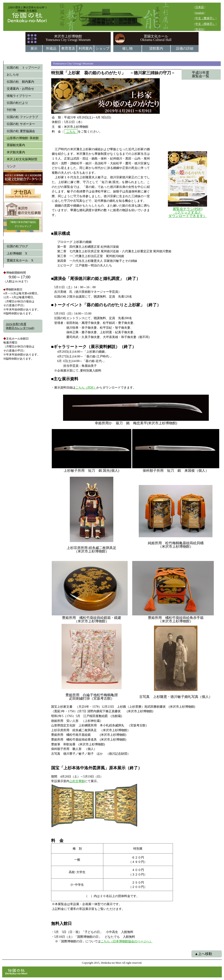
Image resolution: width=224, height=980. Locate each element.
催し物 (127, 48)
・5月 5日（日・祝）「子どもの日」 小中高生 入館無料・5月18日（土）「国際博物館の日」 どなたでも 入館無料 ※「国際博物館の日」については (93, 937)
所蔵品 (51, 48)
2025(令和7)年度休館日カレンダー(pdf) (20, 326)
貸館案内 (156, 48)
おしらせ (13, 74)
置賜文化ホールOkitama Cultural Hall (156, 38)
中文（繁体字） (205, 18)
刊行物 (11, 110)
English (200, 13)
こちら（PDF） (86, 387)
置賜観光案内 (16, 145)
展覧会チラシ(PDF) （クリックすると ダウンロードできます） (187, 212)
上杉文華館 (77, 781)
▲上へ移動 (203, 954)
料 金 (57, 841)
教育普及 (68, 48)
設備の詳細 (185, 48)
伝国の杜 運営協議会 (21, 131)
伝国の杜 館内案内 (20, 82)
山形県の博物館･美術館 (23, 138)
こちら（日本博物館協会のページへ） (127, 941)
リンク (11, 166)
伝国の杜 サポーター (21, 124)
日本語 (200, 7)
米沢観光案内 (16, 152)
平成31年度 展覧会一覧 (197, 74)
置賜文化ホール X (20, 260)
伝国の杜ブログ (17, 246)
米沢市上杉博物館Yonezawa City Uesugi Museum (68, 38)
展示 (34, 48)
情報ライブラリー (19, 96)
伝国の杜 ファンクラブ (22, 117)
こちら (71, 131)
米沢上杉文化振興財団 (22, 159)
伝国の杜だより (17, 103)
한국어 (200, 29)
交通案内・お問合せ (20, 89)
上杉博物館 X (17, 253)
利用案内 (85, 48)
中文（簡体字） (205, 24)
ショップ (102, 48)
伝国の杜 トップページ (23, 67)
